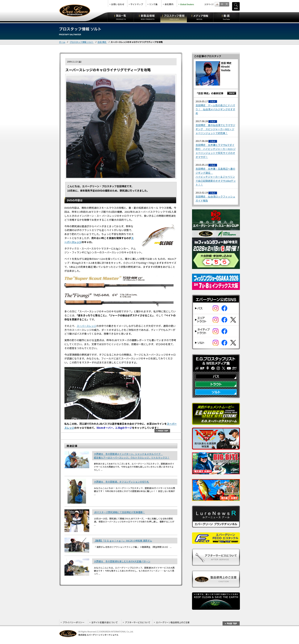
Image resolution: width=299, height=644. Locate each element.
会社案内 (169, 3)
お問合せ (118, 3)
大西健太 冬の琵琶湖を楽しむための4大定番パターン (122, 561)
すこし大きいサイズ (222, 4)
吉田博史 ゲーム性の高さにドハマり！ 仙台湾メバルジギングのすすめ (215, 109)
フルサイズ (227, 4)
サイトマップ (137, 3)
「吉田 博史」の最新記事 (210, 93)
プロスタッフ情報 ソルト (82, 42)
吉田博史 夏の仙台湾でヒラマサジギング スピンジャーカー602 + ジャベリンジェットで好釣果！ (215, 129)
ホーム (62, 42)
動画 (226, 17)
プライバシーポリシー (74, 622)
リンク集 (154, 3)
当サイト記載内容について (105, 622)
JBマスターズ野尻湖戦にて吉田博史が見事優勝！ (119, 512)
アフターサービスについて (137, 622)
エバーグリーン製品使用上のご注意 (172, 622)
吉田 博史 (102, 42)
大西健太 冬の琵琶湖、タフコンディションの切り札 (122, 482)
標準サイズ (217, 4)
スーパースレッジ (86, 326)
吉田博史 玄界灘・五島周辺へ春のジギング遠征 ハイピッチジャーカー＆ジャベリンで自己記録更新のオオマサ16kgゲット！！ (216, 177)
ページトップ (162, 431)
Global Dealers (186, 3)
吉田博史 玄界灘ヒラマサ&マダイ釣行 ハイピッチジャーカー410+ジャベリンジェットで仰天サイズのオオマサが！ (216, 151)
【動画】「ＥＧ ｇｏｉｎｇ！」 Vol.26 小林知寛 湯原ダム (123, 540)
